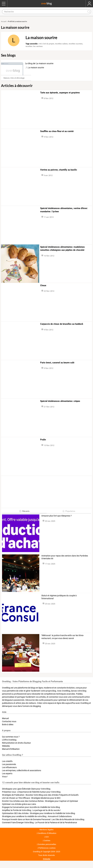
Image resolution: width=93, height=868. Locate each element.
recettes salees (61, 44)
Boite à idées (8, 724)
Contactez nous (9, 721)
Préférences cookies (47, 848)
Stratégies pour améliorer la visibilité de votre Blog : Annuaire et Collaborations (37, 816)
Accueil (4, 22)
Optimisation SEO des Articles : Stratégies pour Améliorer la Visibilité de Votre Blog (39, 813)
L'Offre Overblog (9, 740)
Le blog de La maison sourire (39, 63)
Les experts (7, 773)
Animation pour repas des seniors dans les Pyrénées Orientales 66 (65, 557)
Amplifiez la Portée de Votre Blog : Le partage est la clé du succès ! (31, 810)
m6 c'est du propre (47, 44)
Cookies (47, 841)
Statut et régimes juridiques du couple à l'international (59, 597)
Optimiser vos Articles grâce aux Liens (19, 804)
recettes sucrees (76, 44)
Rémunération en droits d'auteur (16, 743)
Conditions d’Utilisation (47, 833)
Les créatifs (7, 761)
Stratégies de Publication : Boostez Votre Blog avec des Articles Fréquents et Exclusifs (40, 795)
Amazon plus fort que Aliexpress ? (57, 516)
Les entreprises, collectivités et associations (22, 770)
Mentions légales (46, 830)
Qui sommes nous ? (11, 737)
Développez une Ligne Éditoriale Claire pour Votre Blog (26, 789)
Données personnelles (47, 844)
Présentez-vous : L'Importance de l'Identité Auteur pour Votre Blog (31, 792)
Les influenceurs (9, 767)
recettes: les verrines (34, 46)
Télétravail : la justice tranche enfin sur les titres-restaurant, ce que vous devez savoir (63, 637)
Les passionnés (9, 764)
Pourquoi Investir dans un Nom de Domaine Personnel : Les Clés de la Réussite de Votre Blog (43, 819)
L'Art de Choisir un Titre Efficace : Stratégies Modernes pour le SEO (31, 798)
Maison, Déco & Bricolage (14, 78)
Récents (24, 511)
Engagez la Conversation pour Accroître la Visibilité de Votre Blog (31, 807)
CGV (47, 837)
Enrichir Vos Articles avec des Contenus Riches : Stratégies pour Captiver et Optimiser (40, 801)
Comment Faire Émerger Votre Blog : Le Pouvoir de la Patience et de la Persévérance (39, 822)
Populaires (69, 511)
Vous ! (5, 777)
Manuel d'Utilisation (11, 749)
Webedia (6, 746)
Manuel (5, 718)
